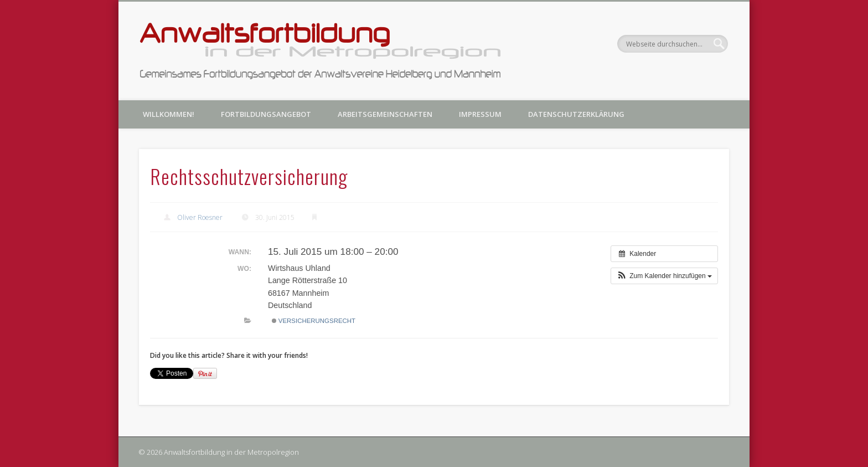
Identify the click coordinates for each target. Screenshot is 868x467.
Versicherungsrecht (314, 321)
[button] (664, 276)
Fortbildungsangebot (266, 114)
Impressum (480, 114)
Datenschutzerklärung (576, 114)
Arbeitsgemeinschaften (385, 114)
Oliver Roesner (200, 217)
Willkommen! (169, 114)
